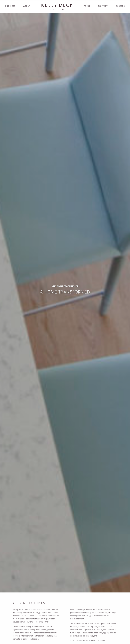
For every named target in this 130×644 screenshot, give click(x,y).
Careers (120, 6)
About (27, 6)
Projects (10, 6)
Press (87, 6)
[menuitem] (10, 7)
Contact (103, 6)
